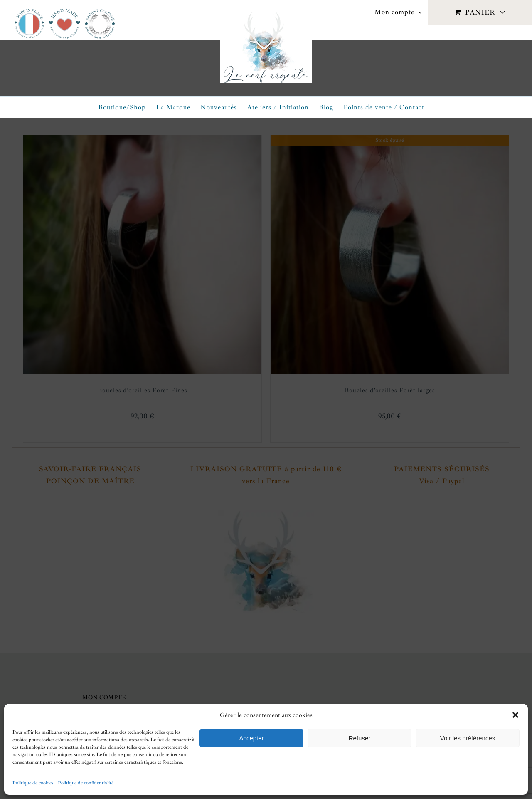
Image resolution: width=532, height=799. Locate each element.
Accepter (251, 738)
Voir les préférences (468, 738)
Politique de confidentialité (86, 783)
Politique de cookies (33, 783)
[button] (515, 715)
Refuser (360, 738)
